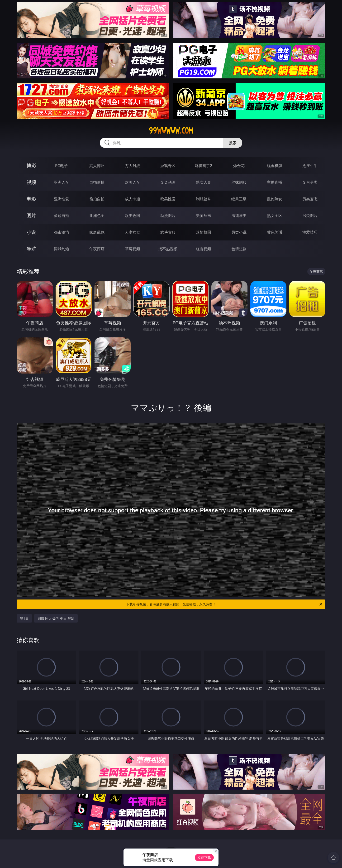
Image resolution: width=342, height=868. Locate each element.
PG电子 (61, 166)
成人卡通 (133, 199)
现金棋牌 (275, 166)
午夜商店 (97, 249)
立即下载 (204, 857)
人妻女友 (133, 232)
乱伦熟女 (275, 199)
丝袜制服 (239, 182)
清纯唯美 (239, 216)
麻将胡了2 (203, 166)
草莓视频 (133, 249)
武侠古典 (168, 232)
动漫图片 (168, 216)
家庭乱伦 (97, 232)
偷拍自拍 (97, 199)
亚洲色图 (97, 216)
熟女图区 (275, 216)
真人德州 (97, 166)
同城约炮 (62, 249)
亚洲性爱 (62, 199)
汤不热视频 (168, 249)
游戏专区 (168, 166)
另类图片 (310, 216)
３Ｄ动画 (168, 182)
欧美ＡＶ (133, 182)
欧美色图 (133, 216)
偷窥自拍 (62, 216)
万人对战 (133, 166)
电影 (31, 199)
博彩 (31, 165)
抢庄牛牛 (310, 166)
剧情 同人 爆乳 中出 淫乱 (56, 618)
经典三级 (239, 199)
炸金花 (239, 166)
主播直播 (275, 182)
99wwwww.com (171, 131)
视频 (31, 182)
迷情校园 (204, 232)
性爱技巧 (310, 232)
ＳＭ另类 (310, 182)
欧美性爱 (168, 199)
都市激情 (62, 232)
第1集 (24, 618)
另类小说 (239, 232)
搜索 (233, 143)
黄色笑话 (275, 232)
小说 (31, 232)
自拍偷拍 (97, 182)
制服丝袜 (204, 199)
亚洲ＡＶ (62, 182)
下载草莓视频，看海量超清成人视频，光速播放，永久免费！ (225, 604)
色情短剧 (239, 249)
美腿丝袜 (204, 216)
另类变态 (310, 199)
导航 (31, 249)
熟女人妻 (204, 182)
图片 (31, 215)
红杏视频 (204, 249)
